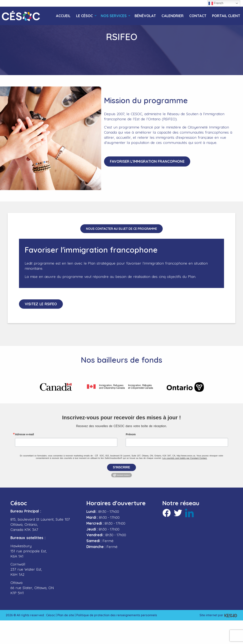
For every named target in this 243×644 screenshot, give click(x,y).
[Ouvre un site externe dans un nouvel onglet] (56, 387)
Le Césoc (84, 16)
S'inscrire (122, 467)
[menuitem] (63, 16)
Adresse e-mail (24, 434)
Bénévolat (145, 16)
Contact (198, 16)
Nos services (114, 16)
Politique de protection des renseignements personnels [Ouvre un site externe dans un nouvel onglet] (117, 615)
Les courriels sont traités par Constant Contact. (185, 458)
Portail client (226, 16)
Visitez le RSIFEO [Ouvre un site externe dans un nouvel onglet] (41, 304)
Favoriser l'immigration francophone (147, 161)
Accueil (63, 16)
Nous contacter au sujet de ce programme (121, 229)
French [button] (216, 3)
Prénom (131, 434)
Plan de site (66, 615)
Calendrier (173, 16)
